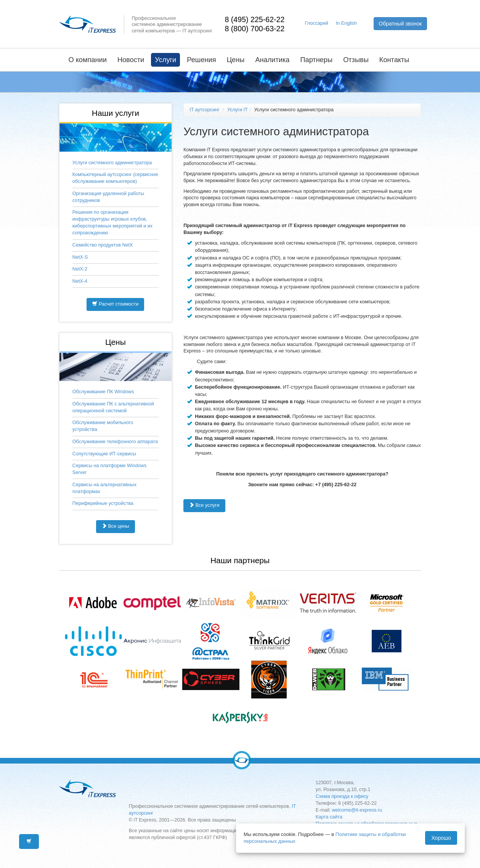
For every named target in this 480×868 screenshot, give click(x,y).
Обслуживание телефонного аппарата (115, 442)
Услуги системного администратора (112, 163)
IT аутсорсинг (205, 110)
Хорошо (441, 838)
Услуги (165, 60)
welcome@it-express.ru (357, 810)
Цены (236, 60)
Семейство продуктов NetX (103, 245)
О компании (88, 60)
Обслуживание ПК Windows (103, 392)
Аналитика (272, 60)
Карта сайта (329, 817)
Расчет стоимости (115, 304)
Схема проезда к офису (342, 796)
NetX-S (80, 257)
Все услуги (204, 505)
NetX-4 (80, 281)
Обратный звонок (400, 24)
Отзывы (356, 60)
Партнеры (316, 60)
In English (346, 23)
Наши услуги (116, 113)
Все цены (116, 526)
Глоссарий (317, 23)
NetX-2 (80, 269)
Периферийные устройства (103, 503)
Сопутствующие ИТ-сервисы (104, 454)
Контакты (394, 60)
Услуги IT (237, 110)
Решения (201, 60)
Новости (131, 60)
